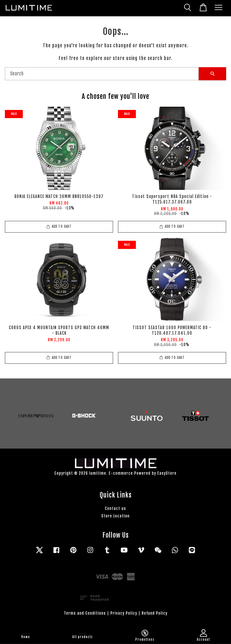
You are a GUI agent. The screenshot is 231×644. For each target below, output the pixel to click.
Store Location (115, 516)
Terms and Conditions (85, 613)
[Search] (102, 74)
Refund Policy (155, 613)
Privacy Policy (124, 613)
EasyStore (167, 473)
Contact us (115, 508)
